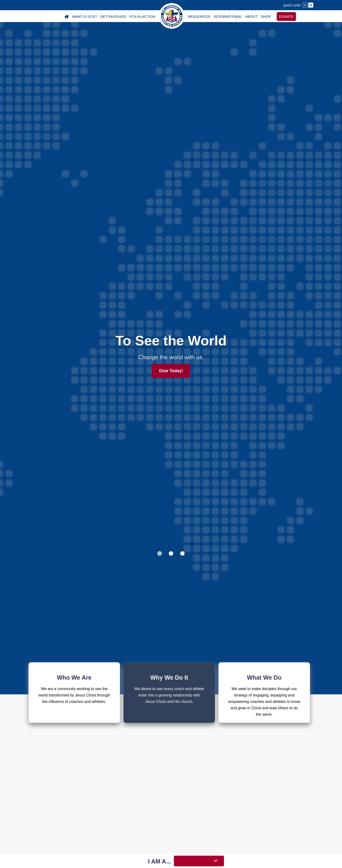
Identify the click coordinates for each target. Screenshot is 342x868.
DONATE (286, 16)
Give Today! (171, 371)
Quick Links (292, 5)
